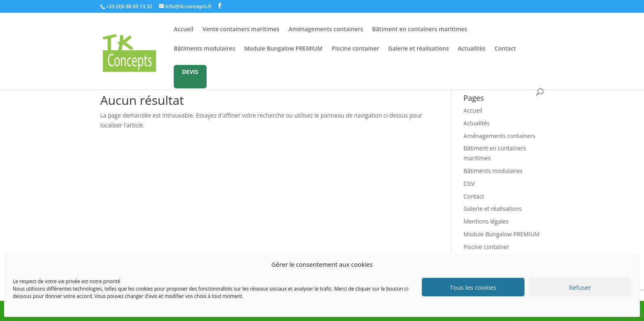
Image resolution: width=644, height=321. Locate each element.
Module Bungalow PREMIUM (283, 49)
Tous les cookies (473, 287)
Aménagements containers (326, 30)
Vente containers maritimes (241, 30)
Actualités (472, 49)
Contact (505, 49)
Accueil (184, 30)
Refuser (580, 287)
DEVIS (190, 72)
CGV (469, 184)
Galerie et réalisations (419, 49)
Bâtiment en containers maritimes (420, 30)
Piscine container (355, 49)
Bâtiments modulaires (204, 49)
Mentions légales (486, 221)
